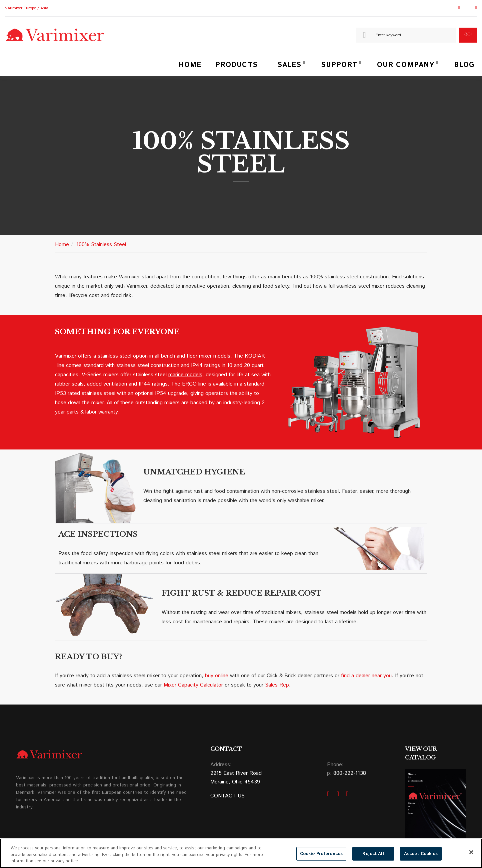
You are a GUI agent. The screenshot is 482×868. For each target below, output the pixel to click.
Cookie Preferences (321, 854)
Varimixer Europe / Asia (27, 8)
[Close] (471, 852)
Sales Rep (277, 685)
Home (190, 65)
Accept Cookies (421, 854)
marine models (185, 375)
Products (236, 65)
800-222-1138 (350, 773)
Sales (289, 65)
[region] (241, 853)
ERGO (189, 384)
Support (339, 65)
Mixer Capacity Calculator (193, 685)
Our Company (406, 65)
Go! (468, 35)
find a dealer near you (366, 676)
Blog (464, 65)
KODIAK (255, 356)
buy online (217, 676)
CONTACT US (227, 796)
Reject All (373, 854)
